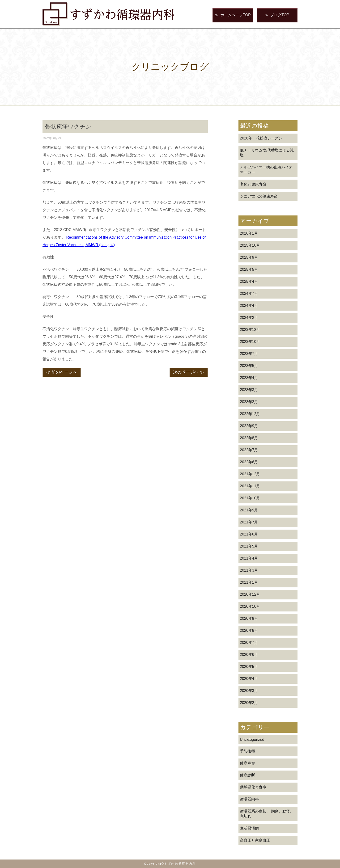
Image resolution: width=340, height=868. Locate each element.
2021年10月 (250, 498)
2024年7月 (249, 293)
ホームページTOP (233, 15)
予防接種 (247, 751)
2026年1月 (249, 233)
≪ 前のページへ (62, 372)
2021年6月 (249, 534)
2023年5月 (249, 366)
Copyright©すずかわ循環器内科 (170, 864)
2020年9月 (249, 618)
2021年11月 (250, 486)
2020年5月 (249, 667)
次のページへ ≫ (189, 372)
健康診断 (247, 775)
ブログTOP (277, 15)
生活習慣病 (249, 828)
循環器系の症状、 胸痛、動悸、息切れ (267, 814)
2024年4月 (249, 305)
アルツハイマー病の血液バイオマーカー (266, 170)
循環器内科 (249, 799)
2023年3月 (249, 390)
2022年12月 (250, 414)
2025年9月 (249, 257)
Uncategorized (252, 739)
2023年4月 (249, 378)
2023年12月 (250, 330)
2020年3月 (249, 691)
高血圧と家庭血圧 (255, 840)
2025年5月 (249, 269)
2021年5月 (249, 546)
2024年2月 (249, 318)
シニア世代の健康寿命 (259, 196)
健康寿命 (247, 763)
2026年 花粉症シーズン (261, 138)
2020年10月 (250, 606)
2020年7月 (249, 643)
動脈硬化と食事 (253, 787)
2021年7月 (249, 522)
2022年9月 (249, 426)
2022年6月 (249, 462)
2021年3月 (249, 570)
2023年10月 (250, 342)
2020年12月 (250, 594)
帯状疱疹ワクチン (68, 127)
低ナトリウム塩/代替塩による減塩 (267, 153)
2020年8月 (249, 630)
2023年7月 (249, 354)
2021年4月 (249, 558)
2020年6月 (249, 655)
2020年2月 (249, 703)
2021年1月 (249, 582)
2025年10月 (250, 245)
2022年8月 (249, 438)
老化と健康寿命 (253, 184)
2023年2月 (249, 402)
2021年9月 (249, 510)
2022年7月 (249, 450)
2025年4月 (249, 281)
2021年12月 (250, 474)
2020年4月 (249, 679)
